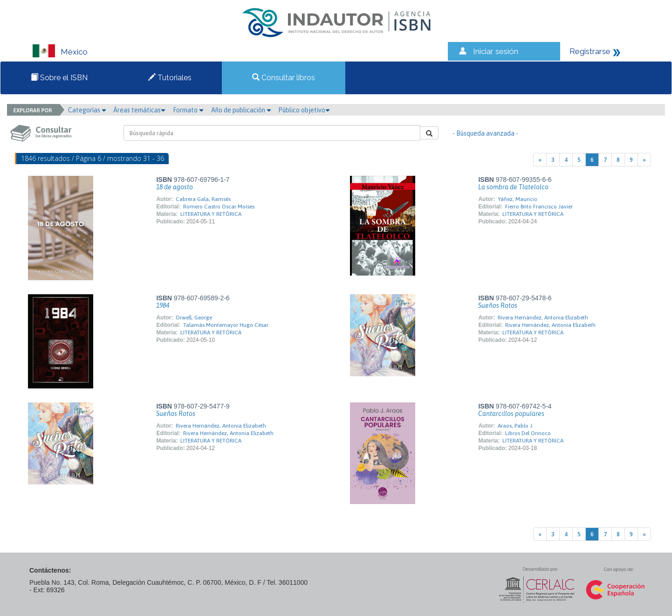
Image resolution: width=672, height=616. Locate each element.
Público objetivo (304, 110)
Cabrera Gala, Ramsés (203, 199)
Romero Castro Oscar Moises (219, 207)
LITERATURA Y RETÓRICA (211, 214)
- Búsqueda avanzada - (485, 133)
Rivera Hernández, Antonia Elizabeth (543, 318)
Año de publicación (241, 110)
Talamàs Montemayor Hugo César (226, 325)
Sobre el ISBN (59, 78)
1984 (163, 305)
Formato (188, 110)
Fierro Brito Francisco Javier (539, 207)
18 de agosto (175, 187)
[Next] (644, 160)
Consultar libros (284, 78)
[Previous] (540, 160)
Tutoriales (170, 78)
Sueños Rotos (498, 305)
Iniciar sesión (496, 51)
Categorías (87, 110)
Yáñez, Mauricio (518, 199)
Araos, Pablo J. (516, 426)
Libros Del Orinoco (528, 433)
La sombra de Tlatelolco (513, 187)
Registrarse (590, 51)
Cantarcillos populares (511, 414)
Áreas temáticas (139, 110)
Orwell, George (194, 318)
